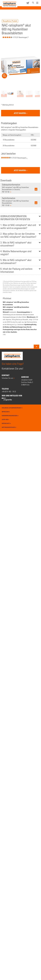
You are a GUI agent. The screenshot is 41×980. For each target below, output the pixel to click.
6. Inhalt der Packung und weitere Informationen (16, 270)
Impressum (6, 412)
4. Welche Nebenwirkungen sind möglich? (16, 253)
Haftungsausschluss (9, 427)
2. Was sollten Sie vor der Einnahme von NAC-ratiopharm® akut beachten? (18, 235)
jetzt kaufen (20, 113)
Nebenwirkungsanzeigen (10, 416)
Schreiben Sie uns (7, 378)
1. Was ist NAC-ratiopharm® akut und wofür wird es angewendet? (18, 226)
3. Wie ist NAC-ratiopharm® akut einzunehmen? (16, 244)
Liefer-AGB (5, 419)
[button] (9, 159)
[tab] (20, 218)
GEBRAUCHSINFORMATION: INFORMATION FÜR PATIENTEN (15, 218)
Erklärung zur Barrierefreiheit (12, 408)
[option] (10, 93)
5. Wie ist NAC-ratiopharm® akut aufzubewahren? (16, 262)
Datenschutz (6, 423)
